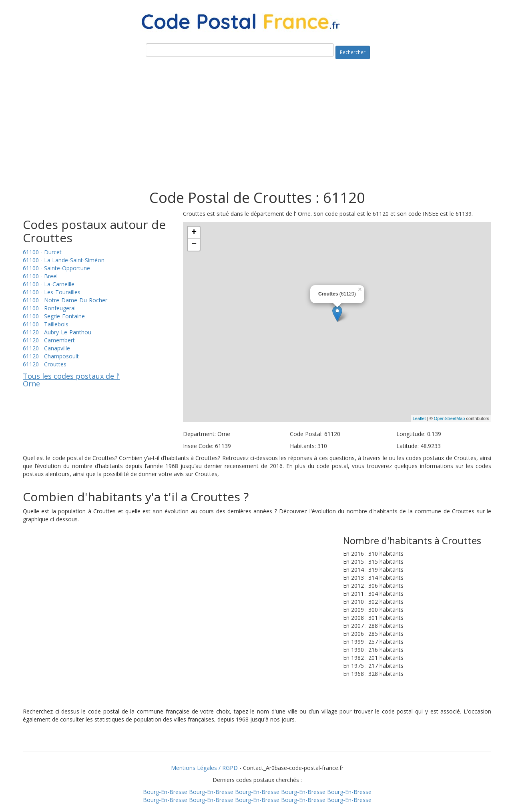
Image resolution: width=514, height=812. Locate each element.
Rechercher (353, 52)
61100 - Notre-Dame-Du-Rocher (65, 300)
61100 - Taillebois (46, 324)
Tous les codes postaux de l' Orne (71, 380)
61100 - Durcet (42, 252)
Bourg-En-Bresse (165, 792)
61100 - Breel (40, 276)
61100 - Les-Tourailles (52, 292)
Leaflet (419, 418)
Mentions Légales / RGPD (204, 768)
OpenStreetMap (450, 418)
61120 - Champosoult (51, 356)
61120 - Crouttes (45, 364)
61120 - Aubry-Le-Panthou (57, 332)
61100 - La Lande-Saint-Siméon (64, 260)
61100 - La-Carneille (49, 284)
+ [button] (194, 233)
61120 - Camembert (49, 340)
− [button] (194, 245)
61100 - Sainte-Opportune (56, 268)
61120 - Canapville (46, 348)
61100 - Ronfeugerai (49, 308)
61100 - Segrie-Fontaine (54, 316)
